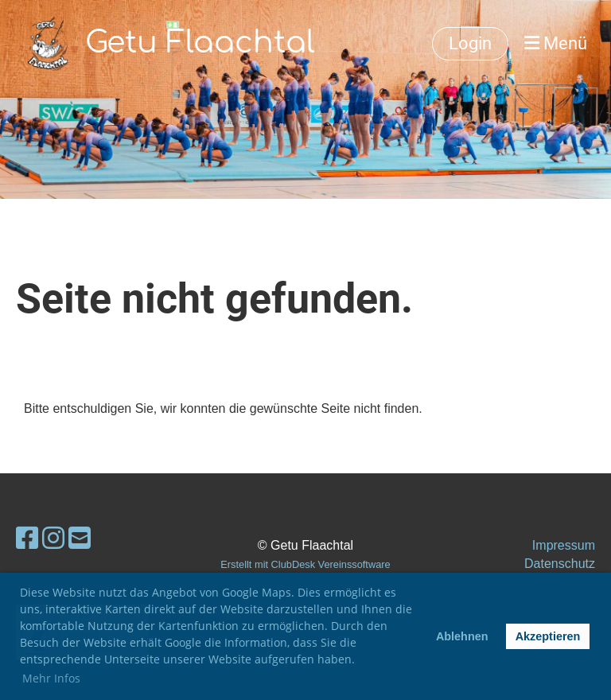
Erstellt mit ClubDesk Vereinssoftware (305, 564)
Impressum (564, 545)
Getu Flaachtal (200, 43)
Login (470, 43)
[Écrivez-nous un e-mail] (80, 539)
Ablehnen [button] (462, 636)
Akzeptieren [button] (548, 636)
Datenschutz (560, 564)
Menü (556, 43)
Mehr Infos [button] (51, 678)
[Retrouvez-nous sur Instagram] (53, 539)
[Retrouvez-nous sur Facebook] (27, 539)
